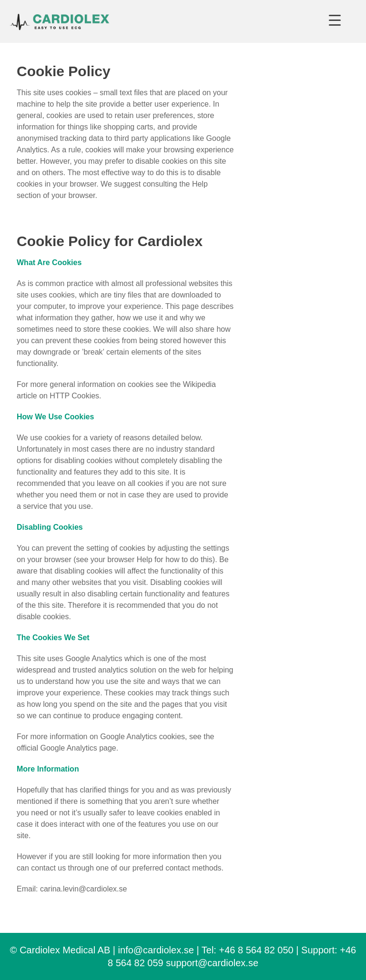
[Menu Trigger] (335, 20)
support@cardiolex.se (212, 963)
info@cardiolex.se (156, 950)
